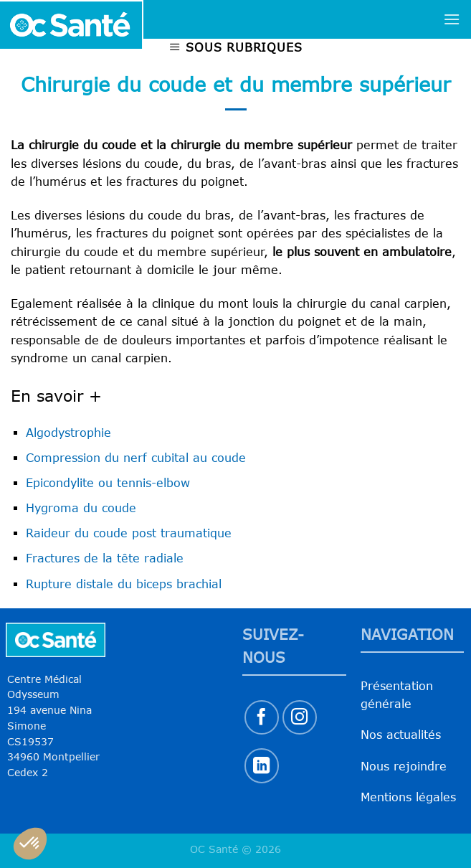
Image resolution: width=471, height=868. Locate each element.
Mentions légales (408, 797)
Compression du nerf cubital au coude (136, 458)
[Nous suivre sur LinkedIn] (262, 766)
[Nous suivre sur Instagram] (300, 718)
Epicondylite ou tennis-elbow (108, 483)
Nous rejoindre (404, 766)
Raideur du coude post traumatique (129, 533)
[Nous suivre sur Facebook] (262, 718)
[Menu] (452, 19)
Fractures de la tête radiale (105, 558)
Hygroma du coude (81, 508)
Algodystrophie (68, 433)
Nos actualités (401, 735)
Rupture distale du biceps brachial (124, 584)
